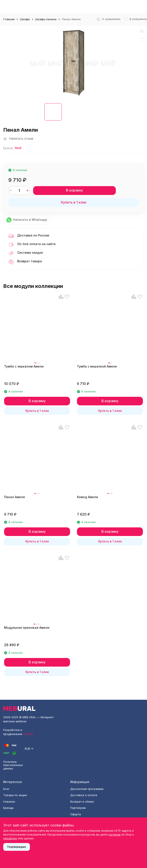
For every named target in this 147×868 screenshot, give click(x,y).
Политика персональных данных (13, 765)
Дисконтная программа (87, 789)
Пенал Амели (15, 497)
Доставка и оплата (84, 795)
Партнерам (78, 808)
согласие (115, 835)
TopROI (28, 734)
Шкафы (25, 19)
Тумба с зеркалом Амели (24, 366)
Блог (6, 789)
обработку (10, 838)
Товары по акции (15, 795)
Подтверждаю (17, 847)
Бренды (8, 808)
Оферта (76, 814)
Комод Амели (87, 497)
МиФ (18, 148)
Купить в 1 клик (74, 202)
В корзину (74, 190)
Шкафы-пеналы (46, 19)
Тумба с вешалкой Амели (97, 366)
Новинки (9, 802)
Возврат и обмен (82, 802)
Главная (9, 19)
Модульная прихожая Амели (27, 628)
